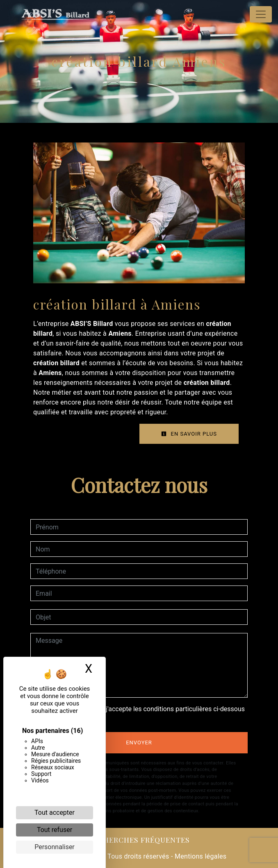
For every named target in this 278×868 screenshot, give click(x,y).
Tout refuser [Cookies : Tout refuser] (55, 830)
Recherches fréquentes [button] (139, 840)
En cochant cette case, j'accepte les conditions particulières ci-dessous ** (142, 714)
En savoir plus (189, 434)
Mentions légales (200, 856)
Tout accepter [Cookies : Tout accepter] (55, 813)
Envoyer (139, 743)
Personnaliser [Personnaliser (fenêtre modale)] (55, 847)
